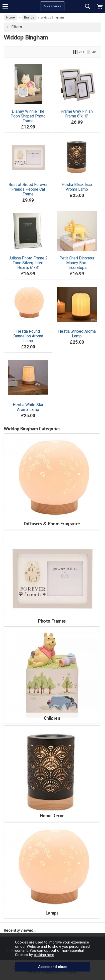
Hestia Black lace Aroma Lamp (77, 187)
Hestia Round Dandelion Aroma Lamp (28, 336)
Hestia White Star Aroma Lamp (28, 407)
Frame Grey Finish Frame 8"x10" (77, 114)
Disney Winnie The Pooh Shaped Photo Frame (28, 116)
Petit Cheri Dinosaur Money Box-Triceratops (77, 263)
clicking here (44, 955)
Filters (17, 27)
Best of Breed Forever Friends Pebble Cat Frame (28, 189)
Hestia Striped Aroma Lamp (77, 334)
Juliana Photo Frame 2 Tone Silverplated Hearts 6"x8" (28, 263)
